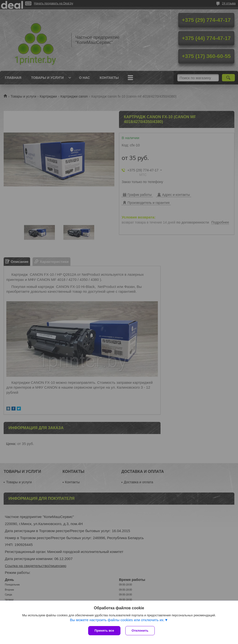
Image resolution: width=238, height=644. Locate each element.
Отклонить (140, 631)
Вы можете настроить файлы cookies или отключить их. (117, 620)
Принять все (104, 631)
